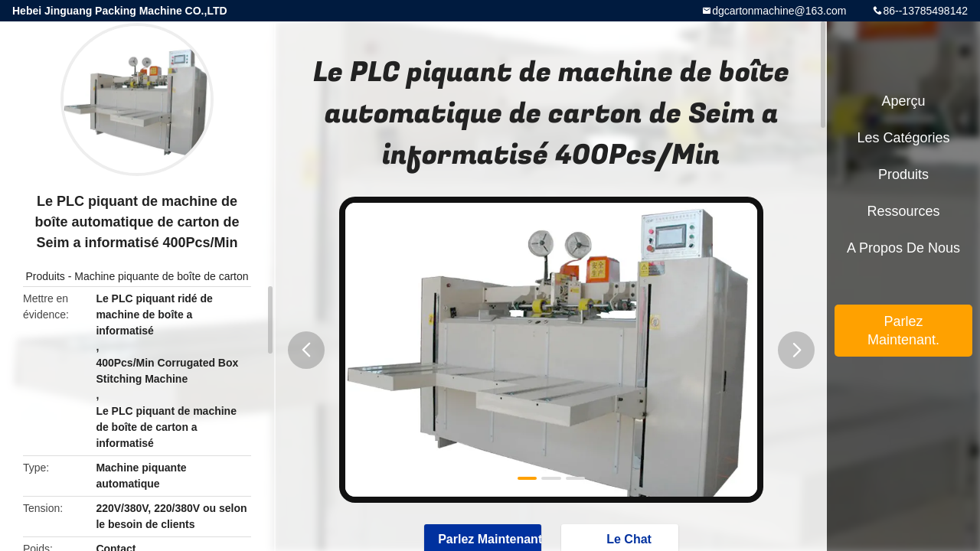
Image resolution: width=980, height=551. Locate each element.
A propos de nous (903, 248)
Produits (45, 276)
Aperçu (903, 101)
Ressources (903, 211)
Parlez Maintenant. (903, 331)
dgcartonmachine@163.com (779, 11)
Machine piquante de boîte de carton (161, 276)
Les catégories (903, 138)
